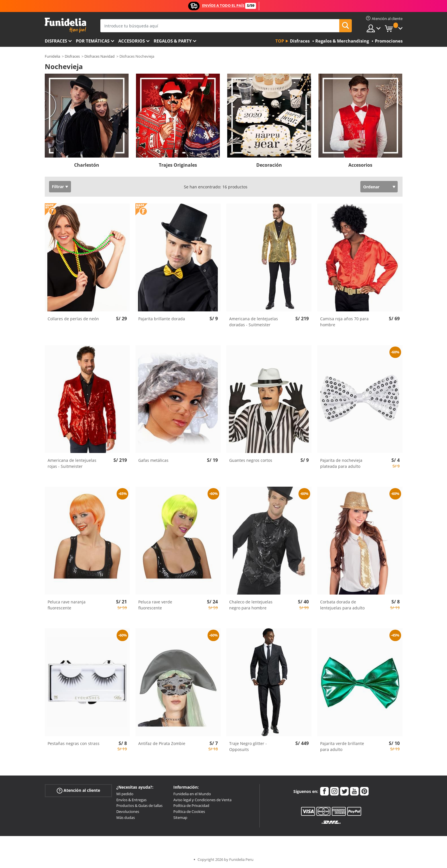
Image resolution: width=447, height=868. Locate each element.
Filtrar (58, 187)
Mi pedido (125, 794)
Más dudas (126, 817)
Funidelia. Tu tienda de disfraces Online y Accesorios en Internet (65, 25)
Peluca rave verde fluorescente (155, 605)
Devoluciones (128, 811)
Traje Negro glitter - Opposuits (248, 746)
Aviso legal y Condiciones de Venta (202, 800)
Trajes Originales (178, 165)
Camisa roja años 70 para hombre (344, 322)
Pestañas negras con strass (74, 743)
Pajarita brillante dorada (162, 319)
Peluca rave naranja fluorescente (67, 605)
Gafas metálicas (153, 460)
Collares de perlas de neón (73, 319)
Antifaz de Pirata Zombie (162, 743)
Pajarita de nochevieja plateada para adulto (341, 463)
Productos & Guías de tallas (139, 805)
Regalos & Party (173, 41)
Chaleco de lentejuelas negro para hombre (251, 605)
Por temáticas (93, 41)
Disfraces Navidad (99, 56)
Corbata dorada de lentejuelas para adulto (342, 605)
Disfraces (56, 41)
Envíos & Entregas (131, 800)
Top (280, 41)
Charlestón (87, 165)
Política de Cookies (189, 811)
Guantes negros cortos (251, 460)
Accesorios (132, 41)
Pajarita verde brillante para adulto (342, 746)
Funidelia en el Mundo (192, 794)
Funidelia (52, 56)
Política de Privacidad (191, 805)
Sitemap (180, 817)
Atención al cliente (78, 791)
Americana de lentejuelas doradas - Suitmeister (254, 322)
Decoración (269, 165)
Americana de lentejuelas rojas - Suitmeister (72, 463)
